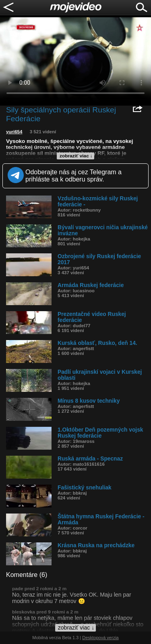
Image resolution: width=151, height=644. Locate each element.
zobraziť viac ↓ (76, 156)
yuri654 (14, 132)
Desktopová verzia (100, 638)
